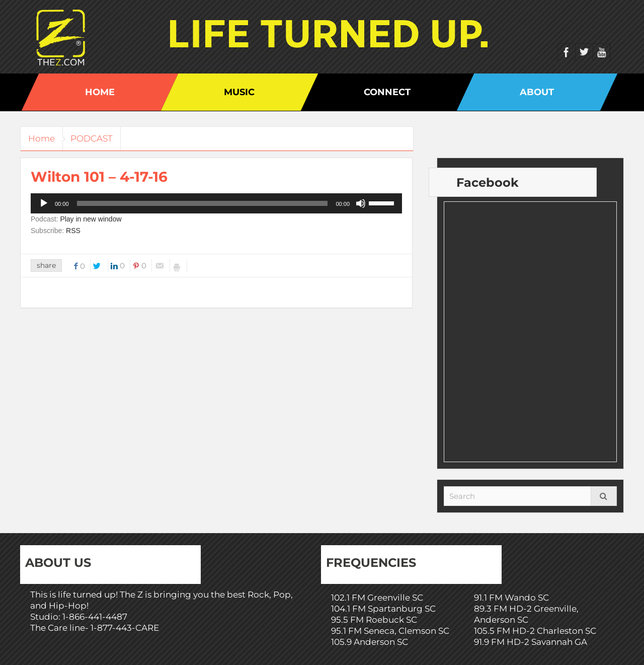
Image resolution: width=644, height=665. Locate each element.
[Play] (44, 203)
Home (100, 92)
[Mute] (361, 203)
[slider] (203, 203)
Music (239, 92)
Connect (387, 92)
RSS (73, 231)
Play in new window (91, 219)
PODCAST (99, 138)
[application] (216, 203)
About (537, 92)
